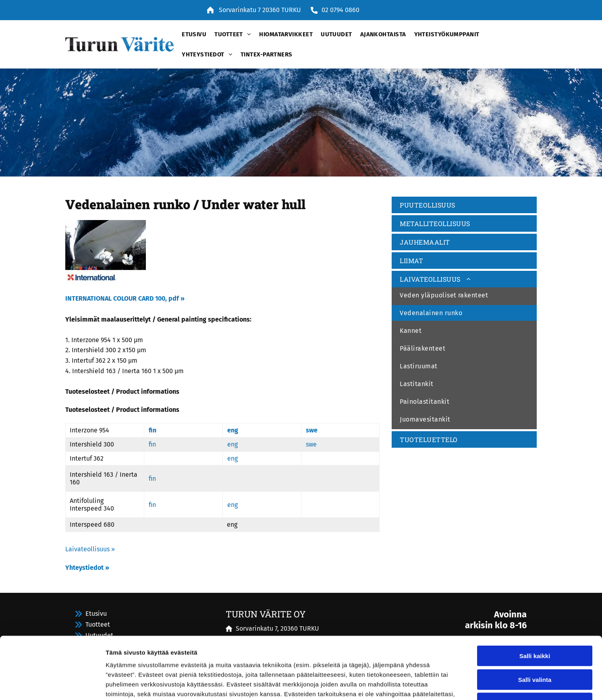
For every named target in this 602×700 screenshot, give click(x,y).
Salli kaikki (535, 594)
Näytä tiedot (431, 684)
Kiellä (535, 641)
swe (312, 430)
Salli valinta (535, 618)
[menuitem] (190, 34)
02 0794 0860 (340, 10)
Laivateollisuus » (90, 549)
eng (233, 430)
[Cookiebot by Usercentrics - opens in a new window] (52, 684)
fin (153, 430)
